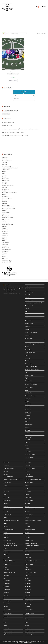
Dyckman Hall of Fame (8, 228)
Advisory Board (6, 173)
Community (5, 247)
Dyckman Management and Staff (10, 171)
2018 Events (5, 238)
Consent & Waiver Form (8, 189)
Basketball (5, 205)
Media (4, 224)
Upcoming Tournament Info (9, 212)
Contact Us (5, 160)
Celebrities (5, 240)
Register (4, 213)
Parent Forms (6, 182)
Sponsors (5, 185)
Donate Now (6, 117)
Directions (5, 206)
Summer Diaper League (13, 77)
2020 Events (5, 235)
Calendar (4, 187)
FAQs (4, 176)
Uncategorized (13, 75)
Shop (4, 258)
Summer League (6, 208)
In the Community (7, 169)
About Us (5, 166)
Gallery (4, 231)
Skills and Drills (6, 215)
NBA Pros (5, 242)
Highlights (5, 229)
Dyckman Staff (6, 192)
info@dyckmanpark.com (8, 125)
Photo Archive (6, 251)
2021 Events (5, 233)
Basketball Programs (7, 164)
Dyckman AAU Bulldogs (8, 221)
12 (41, 36)
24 (43, 36)
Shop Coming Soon (7, 201)
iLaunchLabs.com (20, 642)
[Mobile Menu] (42, 3)
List (15, 99)
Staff (3, 244)
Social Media (5, 226)
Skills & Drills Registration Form (10, 196)
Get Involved (5, 199)
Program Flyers (6, 222)
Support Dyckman (7, 253)
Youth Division (6, 245)
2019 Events (5, 237)
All (45, 36)
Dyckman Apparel (6, 265)
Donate (4, 180)
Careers (4, 174)
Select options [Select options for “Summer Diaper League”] (13, 83)
